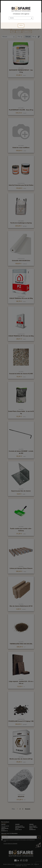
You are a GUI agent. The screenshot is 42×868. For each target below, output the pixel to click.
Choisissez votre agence (21, 14)
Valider (21, 26)
